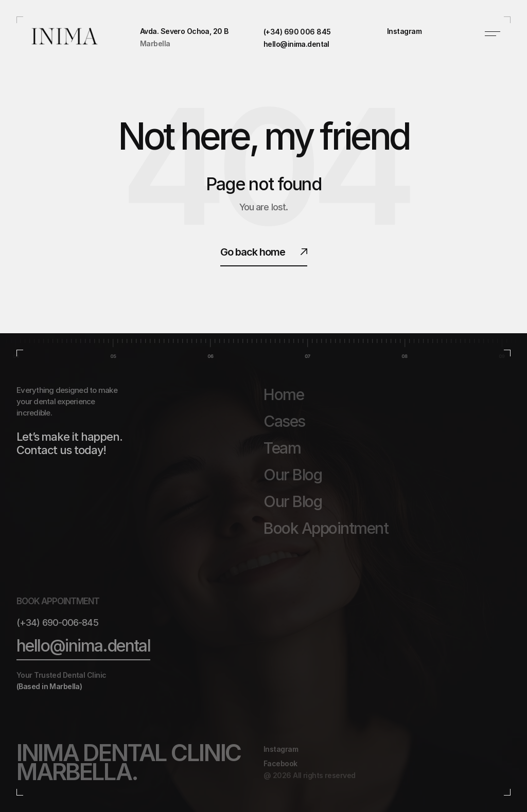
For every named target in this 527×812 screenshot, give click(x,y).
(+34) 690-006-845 (57, 622)
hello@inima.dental (83, 646)
